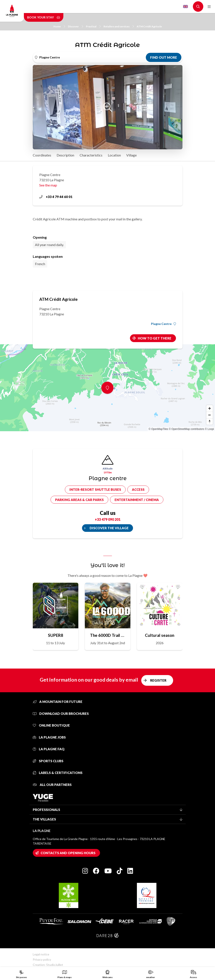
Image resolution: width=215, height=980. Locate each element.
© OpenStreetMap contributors (186, 429)
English (185, 7)
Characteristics (91, 155)
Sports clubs (48, 761)
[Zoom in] (210, 408)
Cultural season (160, 635)
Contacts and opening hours (68, 853)
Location (114, 155)
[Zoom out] (210, 415)
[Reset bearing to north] (210, 421)
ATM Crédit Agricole (149, 26)
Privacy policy (42, 959)
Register (158, 680)
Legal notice (41, 954)
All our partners (52, 785)
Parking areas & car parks (79, 500)
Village (131, 155)
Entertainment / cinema (137, 500)
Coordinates (42, 155)
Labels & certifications (58, 773)
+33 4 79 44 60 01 (56, 197)
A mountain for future (58, 702)
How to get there (155, 338)
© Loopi (209, 429)
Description (65, 155)
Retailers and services (119, 26)
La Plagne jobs (49, 737)
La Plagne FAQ (49, 749)
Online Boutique (51, 725)
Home (59, 26)
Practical (93, 26)
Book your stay (44, 17)
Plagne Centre (163, 324)
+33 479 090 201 (108, 519)
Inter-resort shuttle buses (95, 489)
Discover (75, 26)
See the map (48, 185)
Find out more (164, 57)
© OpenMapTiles (158, 429)
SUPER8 (56, 635)
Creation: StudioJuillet (48, 965)
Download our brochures (61, 714)
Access (138, 489)
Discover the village (109, 528)
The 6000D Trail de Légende (108, 635)
